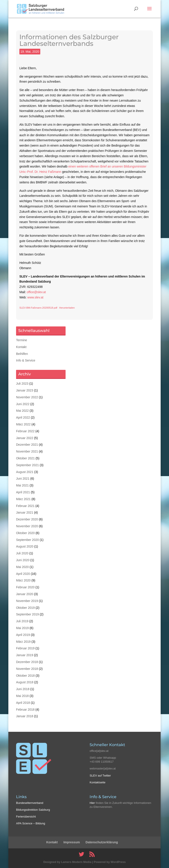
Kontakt (21, 347)
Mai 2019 (22, 628)
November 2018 (27, 669)
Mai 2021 (22, 485)
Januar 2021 (25, 512)
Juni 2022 (23, 404)
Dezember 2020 (27, 519)
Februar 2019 (25, 648)
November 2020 (27, 526)
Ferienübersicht (26, 817)
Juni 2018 (23, 689)
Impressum (72, 842)
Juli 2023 (22, 384)
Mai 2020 (22, 567)
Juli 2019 (22, 621)
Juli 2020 (22, 553)
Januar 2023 (25, 390)
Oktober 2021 (25, 458)
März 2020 (23, 580)
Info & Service (26, 360)
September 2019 (28, 614)
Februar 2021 (25, 506)
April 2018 (23, 703)
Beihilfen (22, 354)
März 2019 (23, 642)
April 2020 (23, 574)
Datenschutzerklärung (102, 842)
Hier (92, 803)
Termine (22, 340)
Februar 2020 (25, 587)
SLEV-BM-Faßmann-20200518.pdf (38, 308)
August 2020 (25, 546)
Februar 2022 (25, 431)
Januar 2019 (25, 655)
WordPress (118, 862)
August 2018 (25, 682)
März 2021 (23, 499)
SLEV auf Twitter (100, 776)
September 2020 (28, 540)
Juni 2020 (23, 560)
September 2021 (28, 465)
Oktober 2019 (25, 608)
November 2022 (27, 397)
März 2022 (23, 424)
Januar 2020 (25, 594)
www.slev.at (35, 297)
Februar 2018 (25, 710)
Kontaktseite (97, 782)
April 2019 (23, 635)
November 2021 (27, 451)
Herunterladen (67, 308)
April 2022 (23, 417)
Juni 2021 (23, 479)
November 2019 (27, 601)
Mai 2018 (22, 696)
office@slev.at (36, 292)
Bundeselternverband (30, 803)
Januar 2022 (25, 438)
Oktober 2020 (25, 533)
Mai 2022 (22, 411)
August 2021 (25, 472)
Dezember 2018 (27, 662)
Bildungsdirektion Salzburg (33, 810)
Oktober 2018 (25, 676)
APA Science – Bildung (31, 823)
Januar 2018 (25, 716)
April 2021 (23, 492)
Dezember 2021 (27, 445)
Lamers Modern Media (76, 862)
